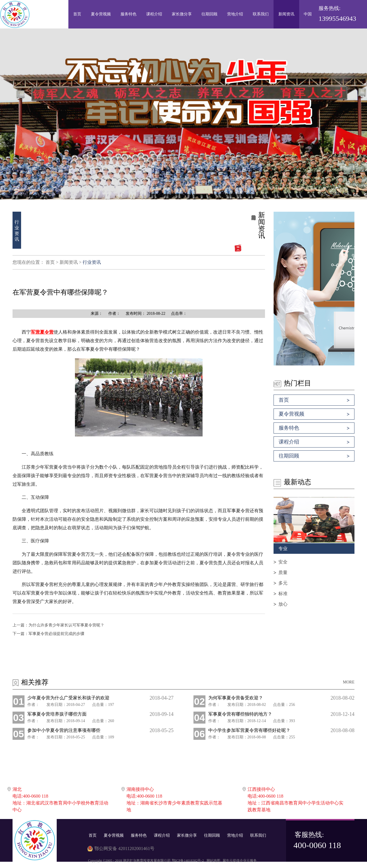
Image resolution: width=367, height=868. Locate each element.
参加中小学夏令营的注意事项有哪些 (64, 730)
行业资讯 (92, 262)
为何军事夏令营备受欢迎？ (236, 698)
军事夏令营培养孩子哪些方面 (57, 714)
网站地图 (213, 861)
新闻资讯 (69, 262)
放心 (283, 604)
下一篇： (48, 634)
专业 (283, 549)
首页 (77, 14)
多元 (283, 583)
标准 (283, 594)
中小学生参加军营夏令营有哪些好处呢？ (249, 730)
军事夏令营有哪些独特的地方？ (240, 714)
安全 (283, 562)
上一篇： (58, 625)
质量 (283, 572)
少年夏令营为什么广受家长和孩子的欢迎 (68, 698)
